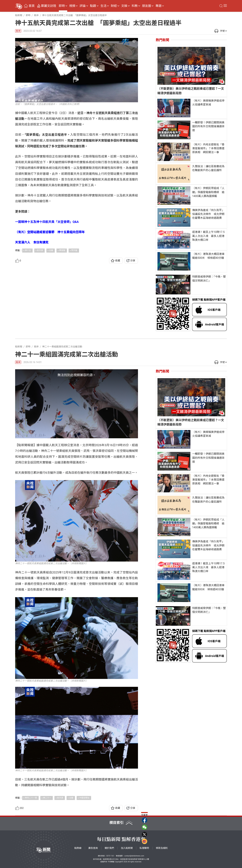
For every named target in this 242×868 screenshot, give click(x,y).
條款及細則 (162, 848)
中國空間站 (84, 798)
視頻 (72, 6)
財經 (114, 6)
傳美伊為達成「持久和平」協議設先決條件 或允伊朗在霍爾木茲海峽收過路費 (208, 214)
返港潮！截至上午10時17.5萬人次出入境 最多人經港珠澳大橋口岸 (208, 236)
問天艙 (74, 250)
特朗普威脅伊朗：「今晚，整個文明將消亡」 (209, 279)
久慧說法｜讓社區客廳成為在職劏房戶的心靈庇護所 (208, 168)
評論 (83, 6)
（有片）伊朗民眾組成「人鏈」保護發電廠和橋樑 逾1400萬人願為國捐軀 (208, 192)
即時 (62, 6)
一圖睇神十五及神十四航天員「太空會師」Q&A (47, 222)
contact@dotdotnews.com (134, 856)
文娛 (124, 6)
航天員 (40, 250)
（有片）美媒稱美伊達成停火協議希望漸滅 (208, 103)
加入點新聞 (127, 848)
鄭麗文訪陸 (49, 6)
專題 (158, 6)
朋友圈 (147, 6)
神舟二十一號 (31, 798)
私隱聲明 (144, 848)
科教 (135, 6)
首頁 (32, 6)
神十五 (28, 250)
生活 (103, 6)
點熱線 (78, 848)
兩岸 (18, 31)
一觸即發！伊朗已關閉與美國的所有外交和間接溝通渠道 (208, 126)
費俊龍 (62, 250)
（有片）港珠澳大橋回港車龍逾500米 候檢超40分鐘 (208, 256)
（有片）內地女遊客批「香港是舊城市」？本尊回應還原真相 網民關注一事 (208, 148)
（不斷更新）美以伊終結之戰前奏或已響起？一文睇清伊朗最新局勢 (191, 91)
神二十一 (47, 798)
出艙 (51, 250)
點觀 (93, 6)
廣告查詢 (93, 848)
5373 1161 (110, 856)
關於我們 (109, 848)
